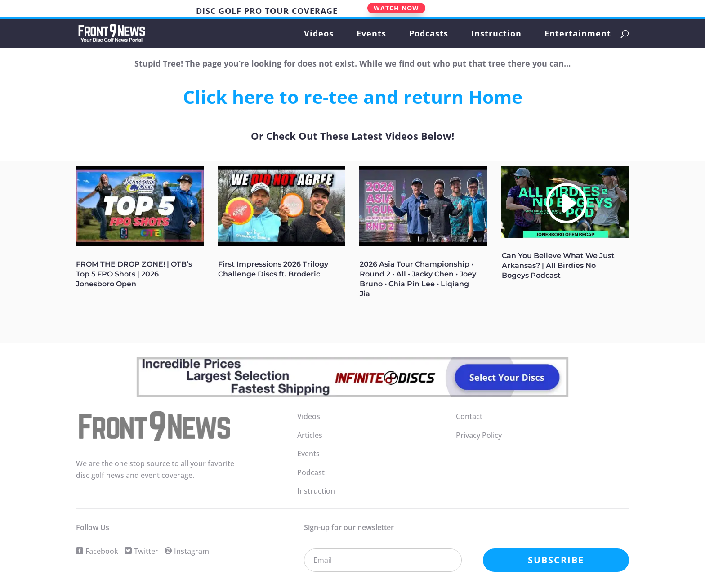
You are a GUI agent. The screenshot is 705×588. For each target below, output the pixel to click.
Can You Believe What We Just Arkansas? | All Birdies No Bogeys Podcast (558, 265)
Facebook (102, 551)
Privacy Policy (479, 435)
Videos (319, 34)
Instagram (192, 551)
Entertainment (578, 34)
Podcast (311, 472)
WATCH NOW (396, 8)
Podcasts (429, 34)
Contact (469, 416)
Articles (310, 435)
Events (371, 34)
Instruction (496, 34)
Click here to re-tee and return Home (353, 97)
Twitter (146, 551)
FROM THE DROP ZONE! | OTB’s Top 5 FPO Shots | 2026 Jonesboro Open (134, 274)
